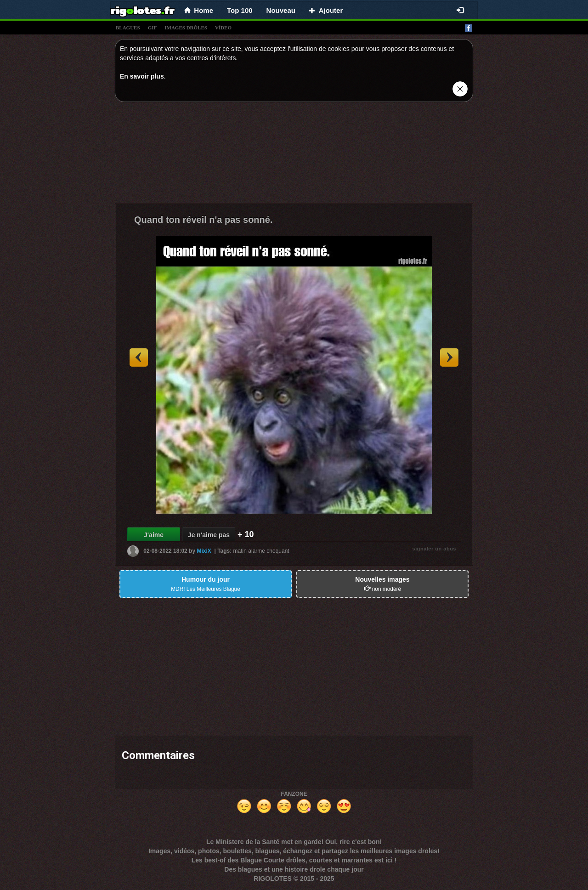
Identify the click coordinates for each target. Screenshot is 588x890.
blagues (128, 28)
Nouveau (281, 10)
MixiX (204, 551)
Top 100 (240, 10)
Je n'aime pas (209, 535)
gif (153, 28)
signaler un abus (434, 549)
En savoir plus (142, 76)
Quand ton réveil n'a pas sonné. (203, 220)
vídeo (223, 28)
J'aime (154, 535)
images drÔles (186, 28)
